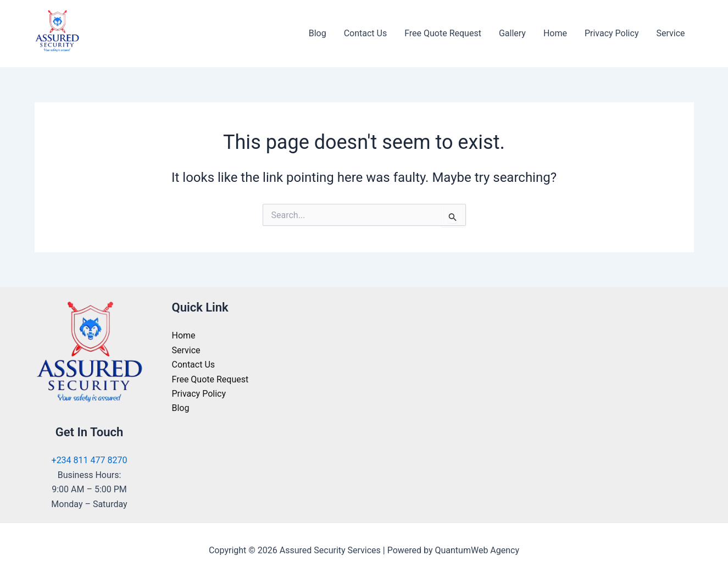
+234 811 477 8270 (90, 460)
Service (670, 33)
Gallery (512, 33)
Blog (318, 33)
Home (555, 33)
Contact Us (366, 33)
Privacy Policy (612, 33)
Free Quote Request (443, 33)
